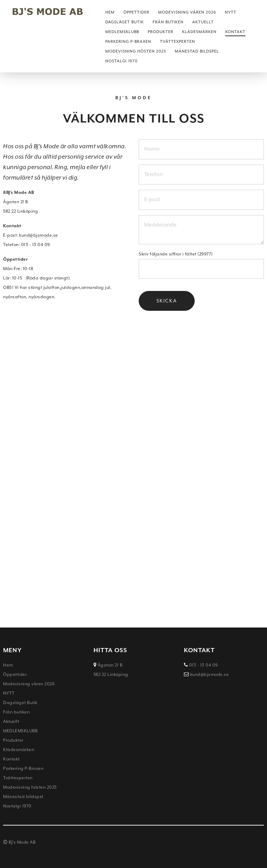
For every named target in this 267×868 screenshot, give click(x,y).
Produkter (161, 32)
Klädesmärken (199, 32)
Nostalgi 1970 (122, 61)
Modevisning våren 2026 (187, 12)
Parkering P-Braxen (128, 42)
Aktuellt (203, 22)
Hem (110, 12)
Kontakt (235, 32)
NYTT (231, 12)
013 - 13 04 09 (203, 665)
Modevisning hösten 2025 (136, 51)
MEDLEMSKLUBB (122, 32)
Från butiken (168, 22)
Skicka (167, 301)
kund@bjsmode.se (39, 235)
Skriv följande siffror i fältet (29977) (176, 254)
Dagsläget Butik (125, 22)
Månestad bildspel (197, 51)
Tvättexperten (177, 42)
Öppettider (136, 12)
